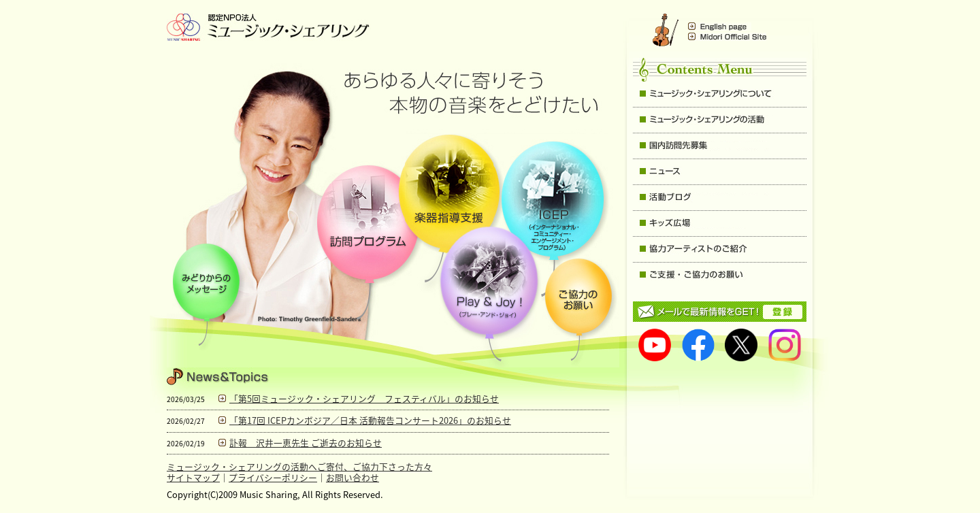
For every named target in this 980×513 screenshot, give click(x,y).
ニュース (720, 172)
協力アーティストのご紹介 (720, 249)
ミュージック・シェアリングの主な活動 (720, 120)
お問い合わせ (353, 477)
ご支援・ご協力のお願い (720, 275)
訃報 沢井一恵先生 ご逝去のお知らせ (306, 443)
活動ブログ (720, 198)
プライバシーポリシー (273, 477)
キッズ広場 (720, 224)
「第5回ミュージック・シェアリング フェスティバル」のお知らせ (364, 398)
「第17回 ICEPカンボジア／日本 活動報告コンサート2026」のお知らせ (370, 420)
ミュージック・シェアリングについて (720, 94)
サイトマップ (193, 477)
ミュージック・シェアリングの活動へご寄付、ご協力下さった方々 (299, 466)
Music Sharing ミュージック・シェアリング (269, 27)
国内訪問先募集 (720, 146)
